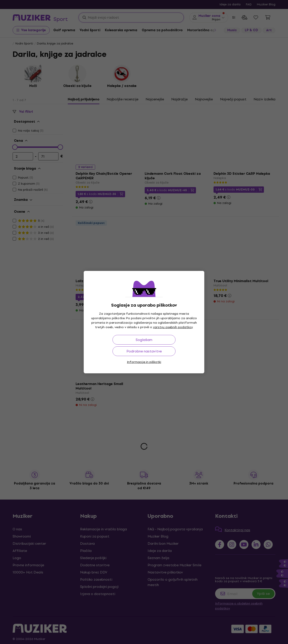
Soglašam (144, 340)
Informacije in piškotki (144, 362)
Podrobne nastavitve (144, 351)
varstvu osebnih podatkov (173, 327)
